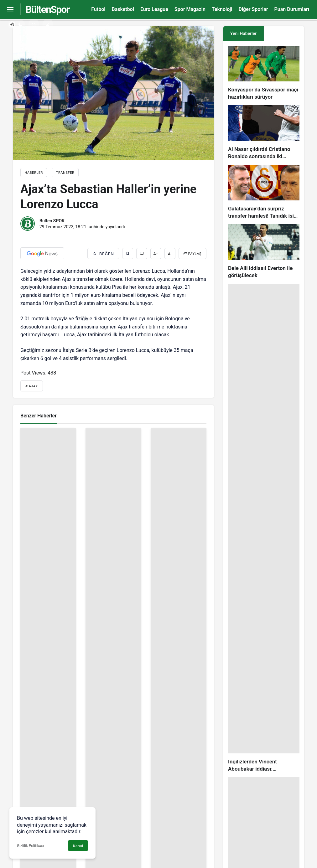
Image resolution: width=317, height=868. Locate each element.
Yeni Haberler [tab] (243, 34)
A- (170, 254)
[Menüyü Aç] (10, 10)
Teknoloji (222, 9)
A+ (156, 254)
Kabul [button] (78, 846)
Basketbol (123, 9)
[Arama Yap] (34, 24)
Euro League (154, 9)
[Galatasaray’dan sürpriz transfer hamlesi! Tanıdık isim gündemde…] (264, 192)
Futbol (98, 9)
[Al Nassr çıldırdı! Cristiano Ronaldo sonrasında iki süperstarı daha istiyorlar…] (264, 133)
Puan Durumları (292, 9)
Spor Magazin (190, 9)
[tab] (284, 34)
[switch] (16, 24)
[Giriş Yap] (48, 24)
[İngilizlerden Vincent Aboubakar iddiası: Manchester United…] (264, 528)
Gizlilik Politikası (31, 846)
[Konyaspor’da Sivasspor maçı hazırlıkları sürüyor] (264, 73)
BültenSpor (47, 9)
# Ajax (32, 386)
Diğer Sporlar (253, 9)
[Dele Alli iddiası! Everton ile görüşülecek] (264, 252)
